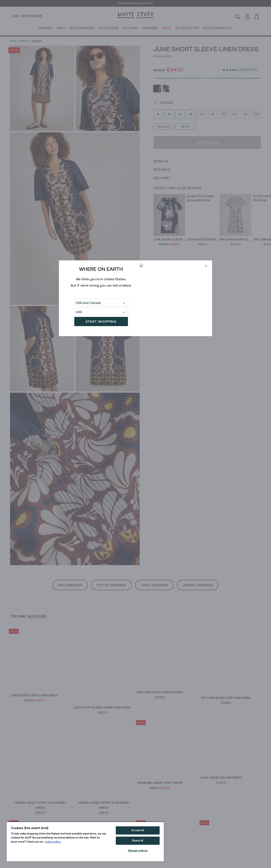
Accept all (138, 830)
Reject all (138, 841)
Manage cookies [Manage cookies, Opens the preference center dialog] (138, 851)
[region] (85, 841)
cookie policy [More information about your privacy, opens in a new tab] (53, 842)
